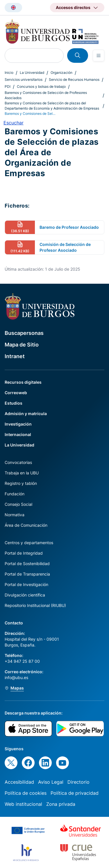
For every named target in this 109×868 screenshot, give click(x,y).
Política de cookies (26, 793)
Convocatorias (18, 462)
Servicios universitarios (24, 80)
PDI (8, 86)
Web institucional (23, 804)
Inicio (9, 73)
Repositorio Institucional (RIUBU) (35, 605)
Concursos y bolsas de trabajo (41, 86)
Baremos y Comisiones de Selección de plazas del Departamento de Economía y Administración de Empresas (52, 106)
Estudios (14, 403)
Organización (61, 73)
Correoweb (16, 393)
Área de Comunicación (26, 525)
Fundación (15, 494)
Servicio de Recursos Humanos (74, 80)
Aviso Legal (51, 782)
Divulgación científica (25, 595)
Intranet (15, 356)
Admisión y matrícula (26, 414)
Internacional (18, 434)
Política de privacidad (75, 793)
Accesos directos (73, 7)
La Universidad (32, 73)
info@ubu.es (16, 677)
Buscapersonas (24, 333)
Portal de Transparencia (27, 574)
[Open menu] (99, 56)
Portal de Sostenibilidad (27, 564)
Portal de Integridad (24, 553)
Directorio (78, 782)
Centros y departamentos (29, 543)
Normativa (15, 515)
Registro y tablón (21, 483)
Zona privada (61, 804)
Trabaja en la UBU (22, 473)
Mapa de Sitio (22, 345)
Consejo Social (18, 504)
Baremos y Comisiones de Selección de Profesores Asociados (46, 95)
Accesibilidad (19, 782)
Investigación (18, 424)
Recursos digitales (23, 382)
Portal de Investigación (26, 584)
